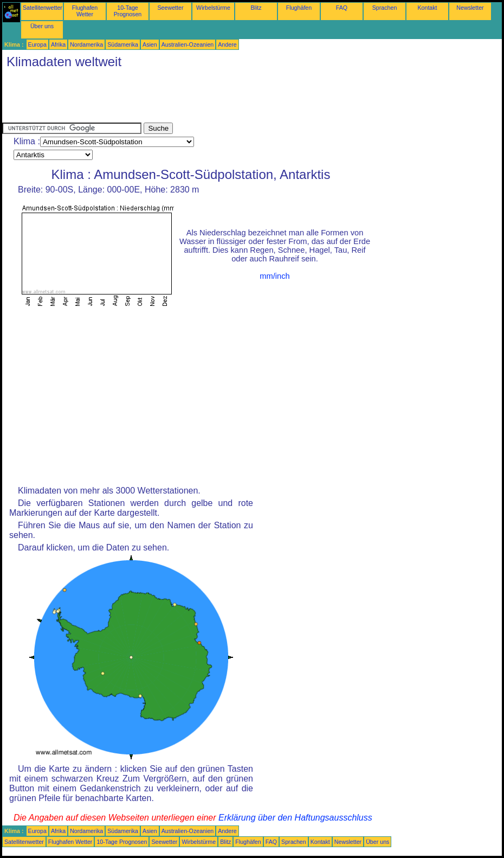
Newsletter (470, 8)
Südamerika (123, 44)
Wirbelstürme (213, 8)
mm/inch (274, 276)
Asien (150, 44)
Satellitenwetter (43, 8)
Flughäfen (299, 8)
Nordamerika (86, 44)
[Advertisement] (199, 98)
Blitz (256, 8)
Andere (227, 44)
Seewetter (171, 8)
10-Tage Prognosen (128, 11)
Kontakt (427, 8)
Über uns (42, 26)
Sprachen (385, 8)
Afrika (58, 44)
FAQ (342, 8)
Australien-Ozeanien (188, 44)
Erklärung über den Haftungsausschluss (295, 818)
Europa (37, 44)
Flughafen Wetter (85, 11)
